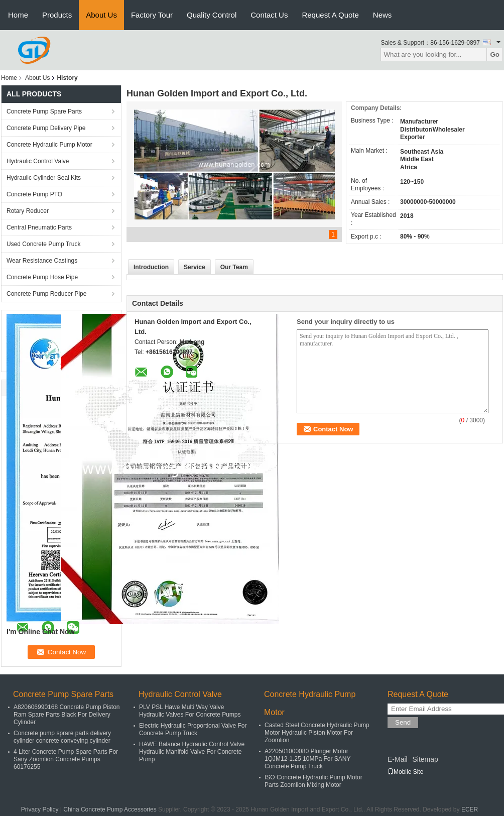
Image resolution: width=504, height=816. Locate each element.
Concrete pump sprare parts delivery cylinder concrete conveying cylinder (62, 737)
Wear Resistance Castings (42, 261)
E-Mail (398, 759)
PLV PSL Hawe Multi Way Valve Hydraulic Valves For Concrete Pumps (190, 711)
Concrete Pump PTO (34, 194)
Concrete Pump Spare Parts (44, 111)
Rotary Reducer (28, 211)
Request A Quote (330, 15)
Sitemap (425, 759)
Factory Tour (152, 15)
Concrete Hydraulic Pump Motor (49, 145)
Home (18, 15)
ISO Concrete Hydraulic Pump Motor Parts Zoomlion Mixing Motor (313, 781)
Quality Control (212, 15)
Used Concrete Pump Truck (43, 244)
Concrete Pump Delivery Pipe (46, 128)
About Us (101, 15)
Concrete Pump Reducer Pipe (46, 294)
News (383, 15)
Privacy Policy (40, 809)
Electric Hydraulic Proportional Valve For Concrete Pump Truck (193, 729)
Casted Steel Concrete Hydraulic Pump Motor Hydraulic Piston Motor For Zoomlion (317, 733)
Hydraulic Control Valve (38, 161)
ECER (470, 809)
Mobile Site (405, 772)
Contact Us (269, 15)
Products (57, 15)
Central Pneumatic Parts (39, 227)
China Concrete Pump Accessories (110, 809)
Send (403, 722)
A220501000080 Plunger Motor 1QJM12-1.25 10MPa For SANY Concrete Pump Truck (307, 759)
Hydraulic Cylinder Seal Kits (44, 178)
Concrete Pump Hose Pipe (42, 277)
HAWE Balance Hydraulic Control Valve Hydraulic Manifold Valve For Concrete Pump (192, 752)
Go (495, 54)
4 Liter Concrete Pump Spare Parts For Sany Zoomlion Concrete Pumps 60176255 (66, 759)
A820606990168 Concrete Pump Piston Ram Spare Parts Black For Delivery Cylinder (67, 715)
